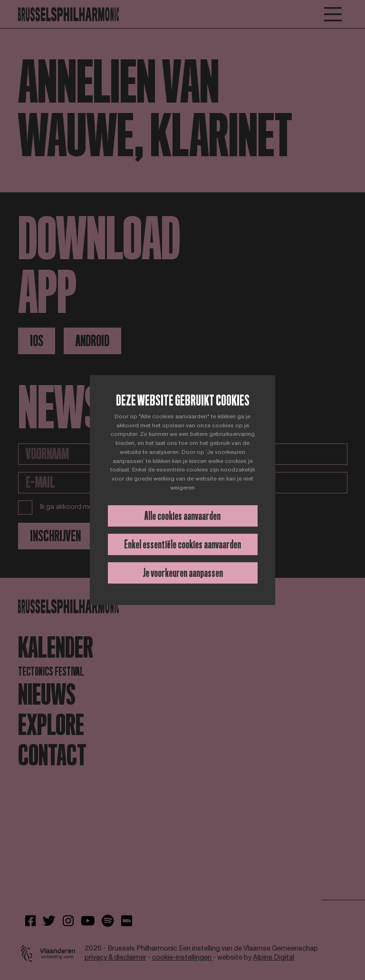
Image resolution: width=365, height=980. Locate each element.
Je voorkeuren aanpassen (183, 573)
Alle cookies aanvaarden (182, 516)
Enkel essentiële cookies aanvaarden (182, 544)
